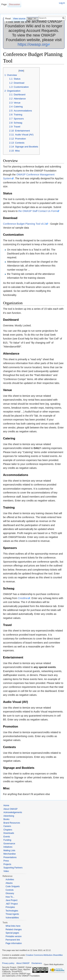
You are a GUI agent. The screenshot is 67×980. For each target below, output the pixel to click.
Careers (7, 826)
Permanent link (13, 940)
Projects (7, 864)
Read (8, 19)
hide (21, 71)
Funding (7, 840)
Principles (10, 907)
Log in (62, 3)
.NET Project (12, 904)
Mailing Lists (9, 850)
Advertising (9, 816)
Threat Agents (12, 914)
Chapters (8, 830)
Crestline (23, 598)
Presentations (10, 857)
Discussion (14, 4)
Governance (9, 844)
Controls (10, 890)
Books (6, 819)
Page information (14, 943)
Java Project (11, 900)
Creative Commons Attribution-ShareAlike (44, 955)
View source (19, 19)
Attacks (9, 883)
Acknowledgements (13, 812)
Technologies (12, 911)
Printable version (13, 936)
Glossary (10, 893)
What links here (13, 926)
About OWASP (10, 809)
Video (6, 871)
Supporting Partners (13, 868)
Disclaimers (37, 963)
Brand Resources (12, 823)
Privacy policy (8, 963)
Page (4, 4)
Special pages (12, 933)
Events (7, 837)
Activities (10, 880)
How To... (10, 897)
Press (6, 861)
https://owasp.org (33, 44)
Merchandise (10, 854)
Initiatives (8, 847)
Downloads (9, 833)
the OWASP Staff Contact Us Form (38, 211)
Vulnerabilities (12, 918)
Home (6, 805)
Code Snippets (13, 886)
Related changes (14, 930)
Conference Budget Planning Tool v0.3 (24, 224)
